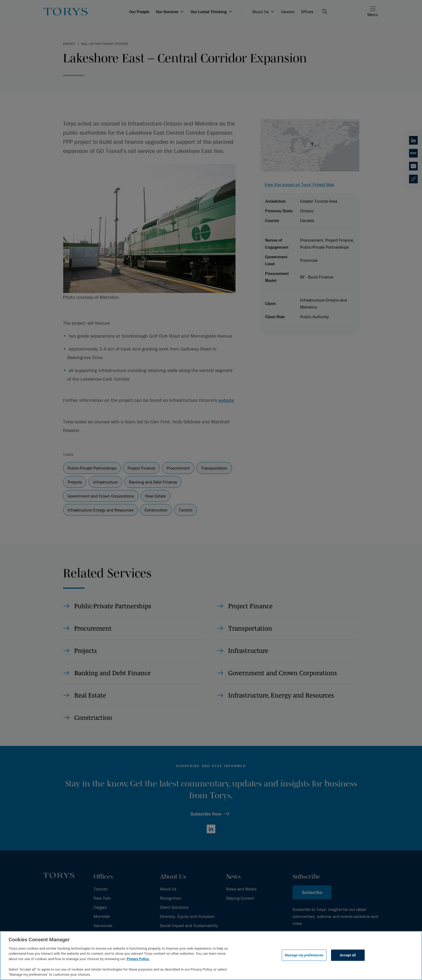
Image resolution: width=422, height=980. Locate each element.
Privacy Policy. (138, 959)
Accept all (348, 955)
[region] (211, 956)
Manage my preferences (304, 955)
